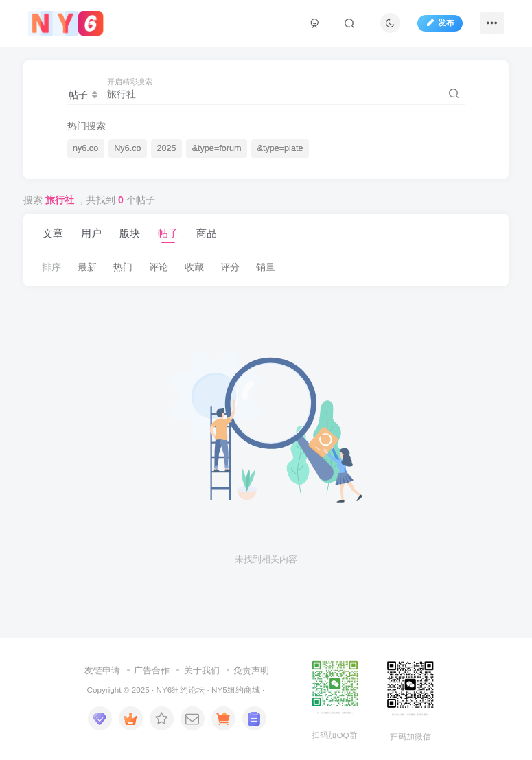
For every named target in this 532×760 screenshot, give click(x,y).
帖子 (168, 233)
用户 (91, 233)
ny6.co (85, 148)
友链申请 (102, 670)
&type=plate (280, 148)
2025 (167, 148)
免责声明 (251, 670)
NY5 (219, 690)
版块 (130, 233)
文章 (53, 233)
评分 (230, 267)
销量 (266, 267)
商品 (207, 233)
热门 (123, 267)
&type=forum (217, 148)
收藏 (194, 267)
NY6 (164, 690)
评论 (159, 267)
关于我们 (202, 670)
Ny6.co (127, 148)
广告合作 (152, 670)
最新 (87, 267)
